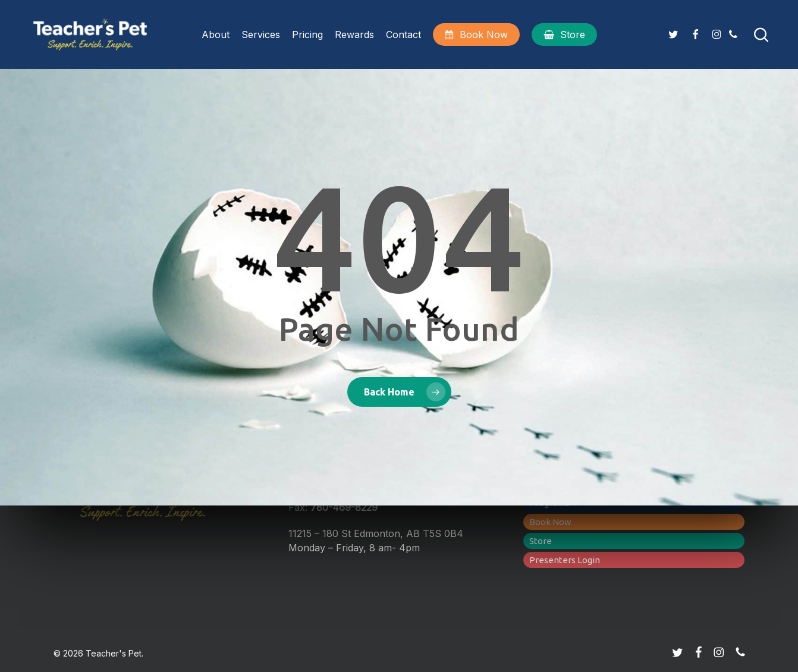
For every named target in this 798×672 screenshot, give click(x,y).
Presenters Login (565, 560)
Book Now (550, 522)
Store (541, 541)
